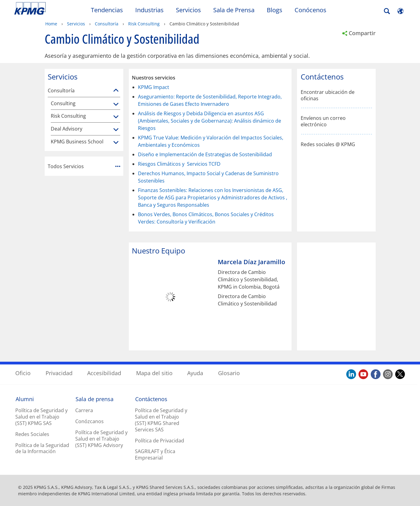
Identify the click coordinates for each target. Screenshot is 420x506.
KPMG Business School (77, 142)
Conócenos (310, 10)
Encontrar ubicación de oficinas (328, 95)
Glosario (229, 373)
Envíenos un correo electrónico (323, 121)
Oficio (23, 373)
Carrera (84, 410)
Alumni (25, 399)
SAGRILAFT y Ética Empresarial (155, 454)
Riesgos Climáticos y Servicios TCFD (179, 164)
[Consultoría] (116, 90)
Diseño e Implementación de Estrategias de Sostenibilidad (205, 154)
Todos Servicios (84, 166)
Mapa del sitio (154, 373)
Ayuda (195, 373)
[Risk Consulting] (116, 117)
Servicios (188, 10)
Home (51, 24)
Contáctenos (151, 399)
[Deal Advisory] (116, 130)
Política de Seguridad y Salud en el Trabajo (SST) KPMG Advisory (101, 439)
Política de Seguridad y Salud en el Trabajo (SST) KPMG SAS (41, 417)
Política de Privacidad (160, 441)
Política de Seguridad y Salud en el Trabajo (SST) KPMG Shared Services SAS (161, 420)
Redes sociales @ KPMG (328, 144)
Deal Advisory (67, 129)
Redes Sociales (32, 434)
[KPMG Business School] (116, 143)
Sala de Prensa (234, 10)
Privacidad (59, 373)
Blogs (275, 10)
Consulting (63, 103)
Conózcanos (89, 421)
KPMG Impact (154, 87)
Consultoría (107, 24)
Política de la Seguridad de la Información (42, 448)
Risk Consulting (144, 24)
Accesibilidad (104, 373)
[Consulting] (116, 105)
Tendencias (107, 10)
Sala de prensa (95, 399)
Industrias (149, 10)
